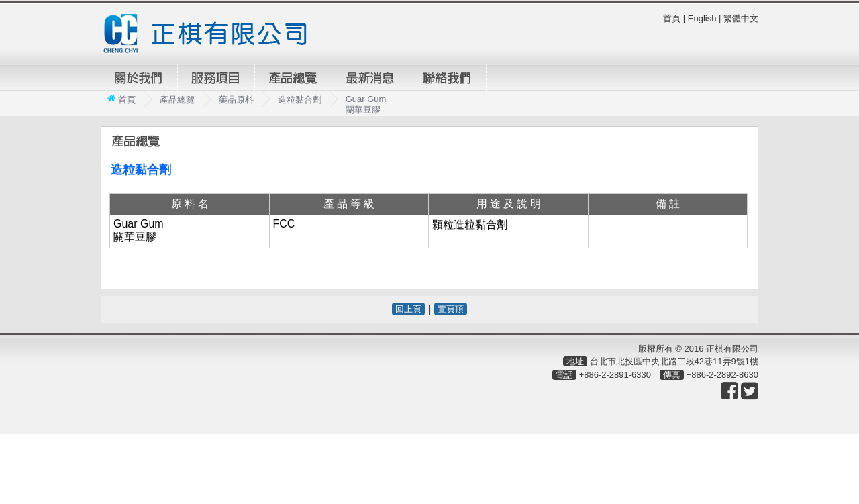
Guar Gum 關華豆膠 (366, 104)
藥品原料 (236, 100)
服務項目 (216, 78)
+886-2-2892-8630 (722, 375)
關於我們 (139, 78)
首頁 (672, 18)
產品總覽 (293, 78)
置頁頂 (451, 309)
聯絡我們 (448, 78)
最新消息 (370, 78)
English (702, 18)
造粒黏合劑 (300, 100)
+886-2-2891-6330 (615, 375)
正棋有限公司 (211, 34)
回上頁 (408, 309)
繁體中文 (741, 18)
